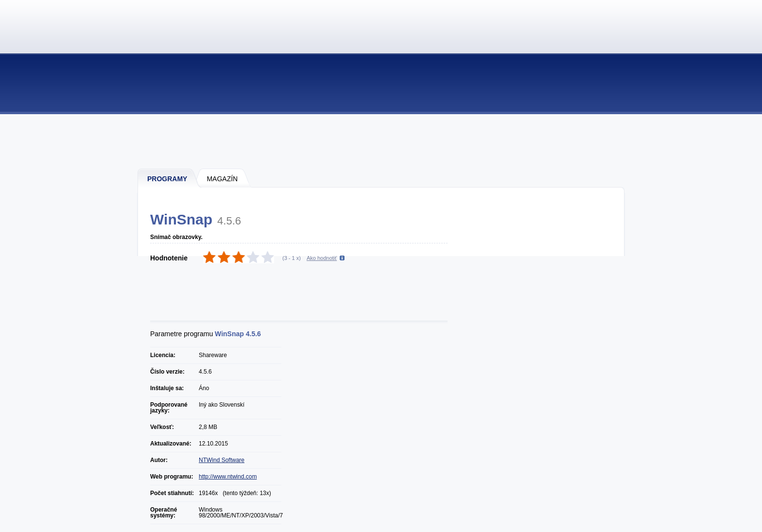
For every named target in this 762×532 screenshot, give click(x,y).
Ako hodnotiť (322, 258)
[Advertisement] (381, 141)
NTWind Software (222, 460)
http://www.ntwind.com (228, 477)
